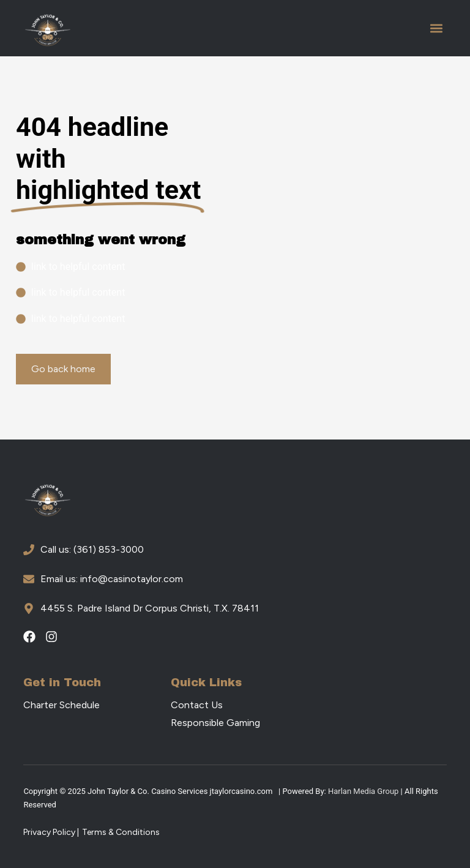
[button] (437, 28)
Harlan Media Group (363, 791)
